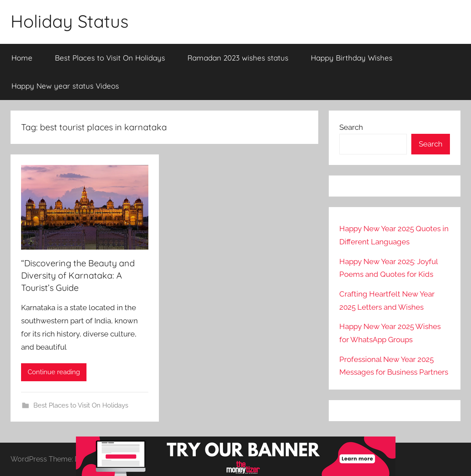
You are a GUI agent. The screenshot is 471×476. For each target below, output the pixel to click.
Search (351, 127)
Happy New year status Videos (65, 86)
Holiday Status (70, 21)
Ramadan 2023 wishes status (238, 58)
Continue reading (54, 372)
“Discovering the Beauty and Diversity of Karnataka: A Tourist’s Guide (78, 275)
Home (22, 58)
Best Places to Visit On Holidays (110, 58)
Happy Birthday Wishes (352, 58)
